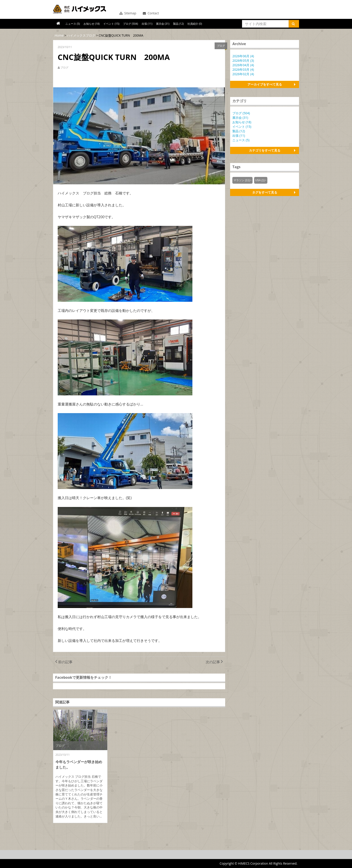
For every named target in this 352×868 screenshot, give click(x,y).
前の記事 (64, 662)
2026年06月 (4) (243, 56)
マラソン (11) (242, 180)
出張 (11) (147, 24)
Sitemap (128, 13)
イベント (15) (111, 24)
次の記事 (214, 662)
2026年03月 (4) (243, 69)
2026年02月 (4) (243, 74)
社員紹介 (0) (195, 24)
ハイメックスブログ (81, 35)
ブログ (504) (131, 24)
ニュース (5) (73, 24)
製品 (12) (178, 24)
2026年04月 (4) (243, 65)
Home (59, 35)
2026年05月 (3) (243, 61)
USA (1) (260, 180)
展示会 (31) (163, 24)
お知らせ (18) (92, 24)
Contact (151, 13)
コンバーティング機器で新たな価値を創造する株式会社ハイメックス (79, 9)
